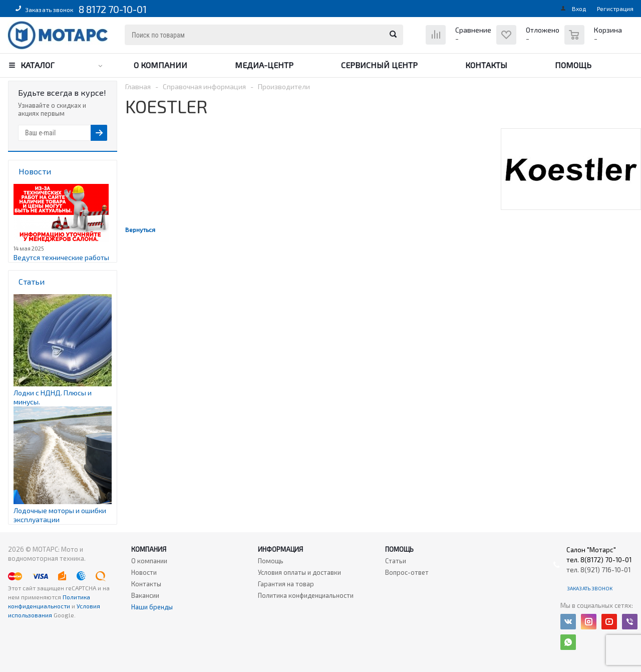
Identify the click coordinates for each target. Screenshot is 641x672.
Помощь (573, 65)
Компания (149, 549)
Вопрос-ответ (407, 572)
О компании (161, 65)
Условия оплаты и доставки (299, 572)
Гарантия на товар (286, 584)
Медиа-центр (264, 65)
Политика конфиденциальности (306, 595)
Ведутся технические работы (61, 257)
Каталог (38, 65)
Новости (144, 572)
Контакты (486, 65)
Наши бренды (152, 607)
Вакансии (145, 595)
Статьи (396, 561)
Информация (280, 549)
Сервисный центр (379, 65)
